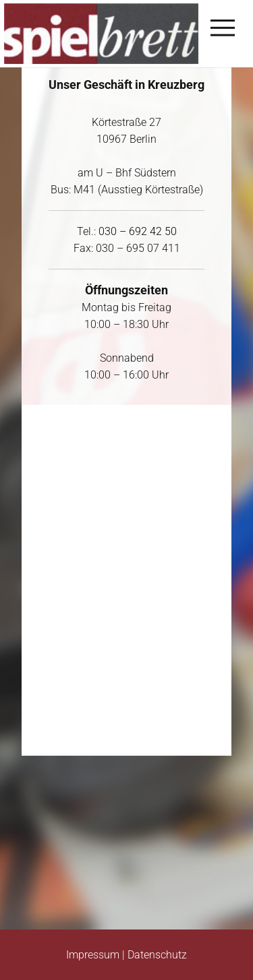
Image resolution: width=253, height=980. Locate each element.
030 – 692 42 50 (138, 231)
